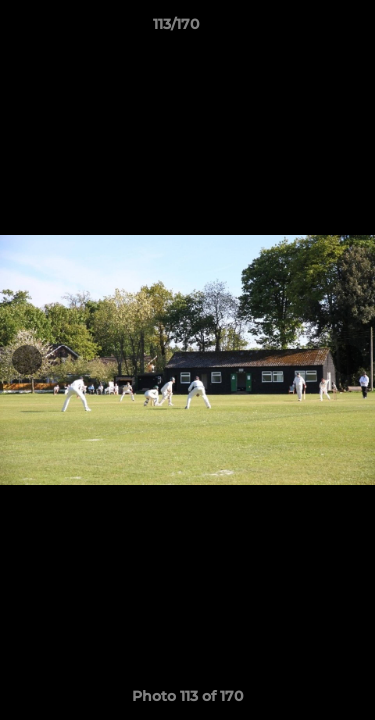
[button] (303, 29)
